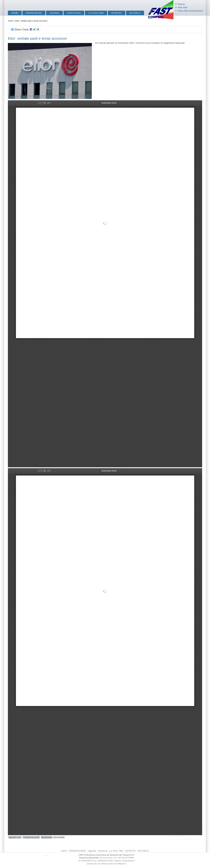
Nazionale (46, 837)
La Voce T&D (96, 13)
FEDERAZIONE (34, 13)
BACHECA (135, 13)
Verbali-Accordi (31, 837)
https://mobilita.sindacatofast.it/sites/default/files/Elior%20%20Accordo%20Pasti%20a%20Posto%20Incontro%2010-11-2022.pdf (105, 284)
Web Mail (182, 7)
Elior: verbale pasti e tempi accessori (37, 38)
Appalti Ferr (15, 837)
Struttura (74, 13)
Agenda (54, 13)
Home (15, 13)
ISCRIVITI (117, 13)
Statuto (181, 4)
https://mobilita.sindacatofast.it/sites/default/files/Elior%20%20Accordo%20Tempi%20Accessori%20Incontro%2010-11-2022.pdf (105, 652)
